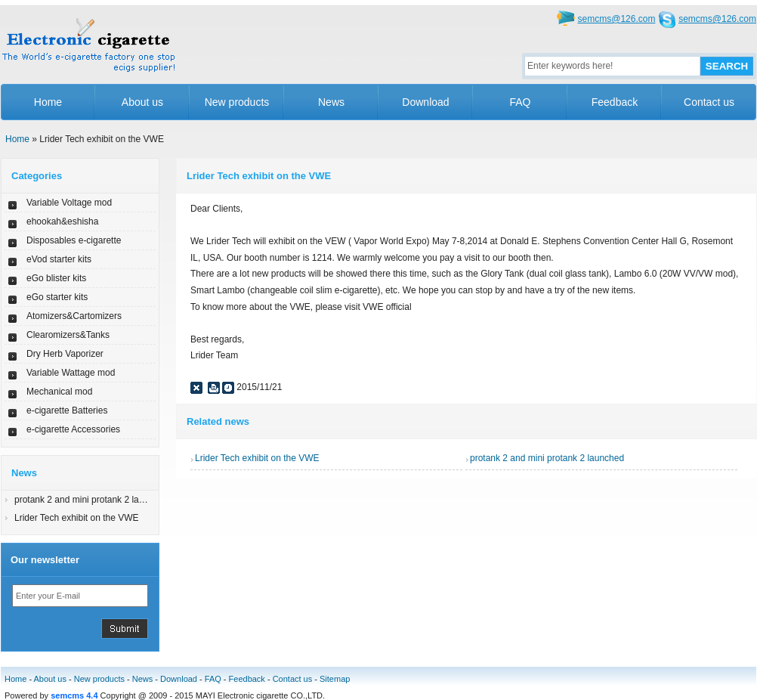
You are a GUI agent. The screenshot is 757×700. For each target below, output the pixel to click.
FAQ (520, 102)
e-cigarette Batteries (67, 410)
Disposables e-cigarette (74, 240)
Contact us (709, 102)
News (331, 102)
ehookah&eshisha (62, 221)
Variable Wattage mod (71, 373)
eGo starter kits (57, 297)
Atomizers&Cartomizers (74, 316)
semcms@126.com (617, 19)
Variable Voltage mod (69, 203)
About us (142, 102)
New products (237, 102)
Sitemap (335, 679)
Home (48, 102)
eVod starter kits (59, 259)
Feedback (615, 102)
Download (425, 102)
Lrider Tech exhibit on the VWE (77, 518)
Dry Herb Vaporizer (65, 354)
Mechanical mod (59, 392)
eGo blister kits (56, 278)
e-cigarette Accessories (73, 429)
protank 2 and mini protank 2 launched (91, 500)
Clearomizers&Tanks (68, 335)
